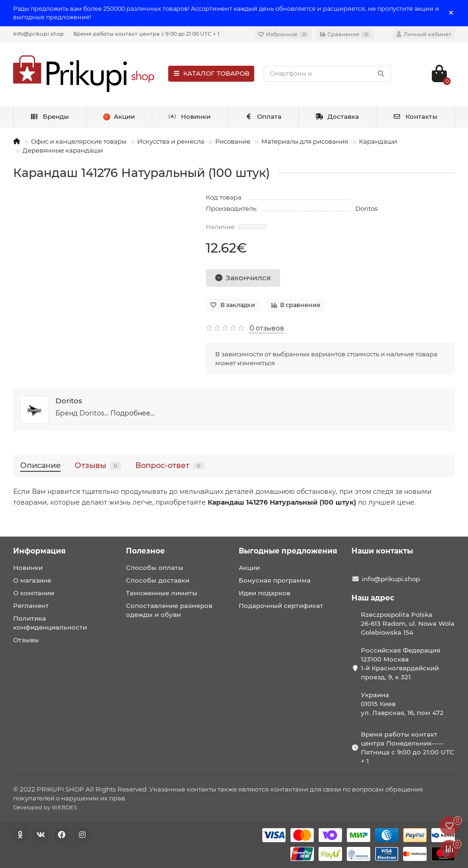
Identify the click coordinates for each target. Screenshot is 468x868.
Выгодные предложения (288, 551)
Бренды (50, 116)
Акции (249, 568)
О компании (34, 593)
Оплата (263, 116)
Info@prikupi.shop (39, 34)
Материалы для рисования (305, 141)
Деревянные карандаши (63, 150)
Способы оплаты (155, 568)
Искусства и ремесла (171, 141)
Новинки (190, 116)
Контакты (415, 116)
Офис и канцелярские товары (79, 141)
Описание (40, 465)
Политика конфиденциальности (50, 623)
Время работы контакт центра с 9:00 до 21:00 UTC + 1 (146, 34)
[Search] (327, 74)
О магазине (32, 580)
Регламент (31, 606)
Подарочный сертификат (281, 606)
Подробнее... (133, 413)
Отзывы (98, 465)
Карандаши (378, 141)
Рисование (233, 141)
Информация (39, 551)
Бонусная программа (275, 580)
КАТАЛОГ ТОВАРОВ (211, 73)
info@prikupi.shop (391, 579)
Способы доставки (158, 580)
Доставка (337, 116)
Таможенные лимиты (162, 593)
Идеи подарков (265, 593)
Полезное (145, 551)
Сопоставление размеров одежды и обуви (169, 610)
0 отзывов (267, 328)
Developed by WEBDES (45, 807)
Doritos (367, 208)
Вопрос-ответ (170, 465)
